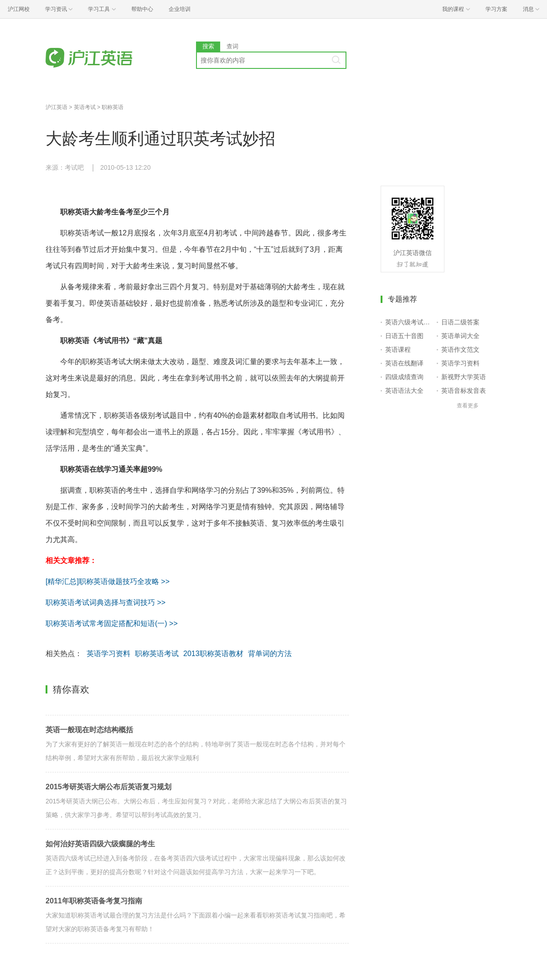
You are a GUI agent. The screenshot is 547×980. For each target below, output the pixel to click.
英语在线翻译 (404, 363)
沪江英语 (57, 107)
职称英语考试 (157, 654)
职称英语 (113, 107)
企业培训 (180, 9)
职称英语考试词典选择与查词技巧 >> (106, 602)
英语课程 (398, 349)
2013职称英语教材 (213, 654)
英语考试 (85, 107)
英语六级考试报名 (409, 322)
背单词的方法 (270, 654)
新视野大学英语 (464, 377)
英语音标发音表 (464, 391)
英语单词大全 (460, 336)
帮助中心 (142, 9)
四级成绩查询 (404, 377)
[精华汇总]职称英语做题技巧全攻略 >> (108, 581)
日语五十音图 (404, 336)
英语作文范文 (460, 349)
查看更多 (468, 406)
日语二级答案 (460, 322)
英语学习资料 (108, 654)
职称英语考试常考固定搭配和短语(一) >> (112, 623)
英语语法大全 (404, 391)
